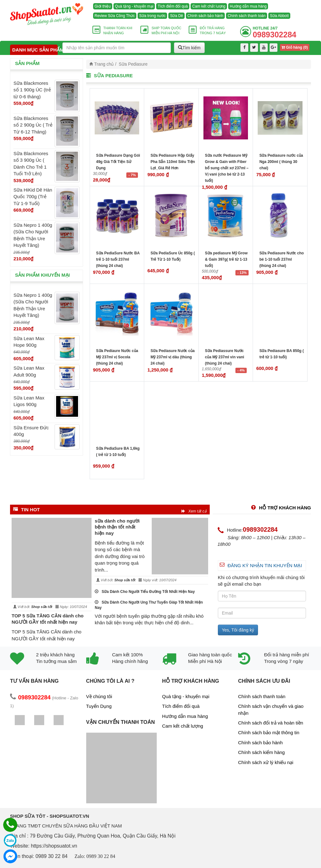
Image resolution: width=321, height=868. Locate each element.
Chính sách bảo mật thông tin (269, 732)
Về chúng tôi (99, 696)
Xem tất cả (194, 511)
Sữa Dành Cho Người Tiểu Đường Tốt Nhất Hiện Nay (145, 592)
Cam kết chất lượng (209, 6)
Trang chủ (104, 64)
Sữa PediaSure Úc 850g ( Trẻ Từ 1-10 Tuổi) (173, 256)
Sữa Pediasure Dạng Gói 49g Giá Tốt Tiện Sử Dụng (118, 162)
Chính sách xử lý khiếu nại (266, 762)
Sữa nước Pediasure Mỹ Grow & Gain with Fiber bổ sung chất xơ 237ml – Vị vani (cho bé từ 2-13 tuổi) (227, 168)
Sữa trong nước (152, 16)
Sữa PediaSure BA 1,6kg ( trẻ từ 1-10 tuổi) (118, 452)
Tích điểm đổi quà (173, 6)
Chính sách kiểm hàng (262, 752)
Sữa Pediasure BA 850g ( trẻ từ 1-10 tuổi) (282, 354)
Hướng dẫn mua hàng (248, 6)
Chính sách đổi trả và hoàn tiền (271, 723)
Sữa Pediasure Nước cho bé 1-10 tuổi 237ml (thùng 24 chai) (282, 259)
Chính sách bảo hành (205, 16)
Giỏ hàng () (295, 47)
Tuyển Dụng (99, 706)
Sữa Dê (176, 16)
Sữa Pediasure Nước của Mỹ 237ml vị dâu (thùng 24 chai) (173, 357)
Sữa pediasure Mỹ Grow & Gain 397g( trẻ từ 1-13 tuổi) (226, 259)
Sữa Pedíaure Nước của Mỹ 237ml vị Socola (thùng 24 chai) (117, 357)
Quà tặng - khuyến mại (134, 6)
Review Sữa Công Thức (115, 16)
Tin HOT (26, 510)
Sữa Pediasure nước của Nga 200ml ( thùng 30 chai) (281, 162)
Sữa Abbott (279, 16)
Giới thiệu (103, 6)
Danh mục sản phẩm (35, 50)
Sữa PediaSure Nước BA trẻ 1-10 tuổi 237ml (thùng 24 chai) (118, 259)
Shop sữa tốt (42, 607)
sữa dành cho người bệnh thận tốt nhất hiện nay (117, 527)
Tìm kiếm (189, 48)
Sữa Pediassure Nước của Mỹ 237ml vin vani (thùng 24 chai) (225, 357)
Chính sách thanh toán (247, 16)
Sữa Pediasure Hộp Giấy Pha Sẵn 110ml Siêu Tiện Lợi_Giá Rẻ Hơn (173, 162)
